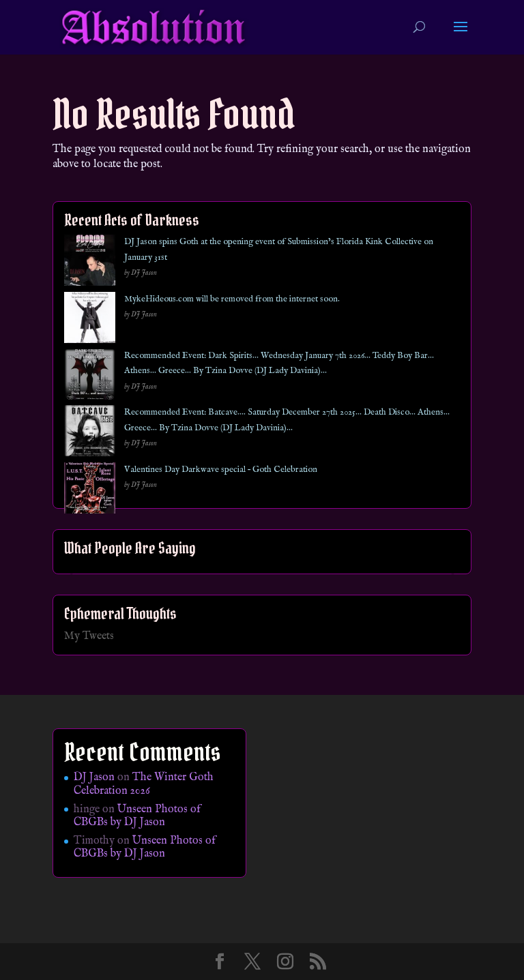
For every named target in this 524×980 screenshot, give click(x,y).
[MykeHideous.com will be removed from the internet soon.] (90, 320)
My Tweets (89, 636)
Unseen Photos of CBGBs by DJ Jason (137, 816)
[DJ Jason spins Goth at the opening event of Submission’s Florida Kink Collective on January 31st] (90, 263)
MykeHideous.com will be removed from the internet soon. (232, 299)
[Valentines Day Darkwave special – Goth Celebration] (90, 491)
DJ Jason (94, 777)
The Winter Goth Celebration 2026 (144, 784)
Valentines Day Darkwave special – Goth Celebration (221, 470)
